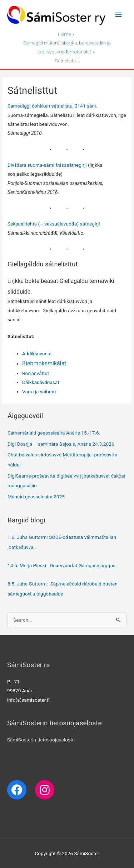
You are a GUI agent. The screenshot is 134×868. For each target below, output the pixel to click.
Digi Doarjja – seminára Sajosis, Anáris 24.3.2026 (61, 444)
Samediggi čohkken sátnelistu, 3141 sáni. (52, 106)
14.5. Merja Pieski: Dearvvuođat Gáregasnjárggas (61, 565)
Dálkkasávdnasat (41, 382)
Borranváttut (36, 373)
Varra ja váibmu (39, 392)
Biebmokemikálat (44, 363)
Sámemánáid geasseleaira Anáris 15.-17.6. (54, 433)
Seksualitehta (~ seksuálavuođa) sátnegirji (54, 224)
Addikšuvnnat (37, 354)
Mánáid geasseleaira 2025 (36, 497)
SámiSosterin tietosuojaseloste (41, 740)
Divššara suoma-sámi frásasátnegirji (47, 165)
